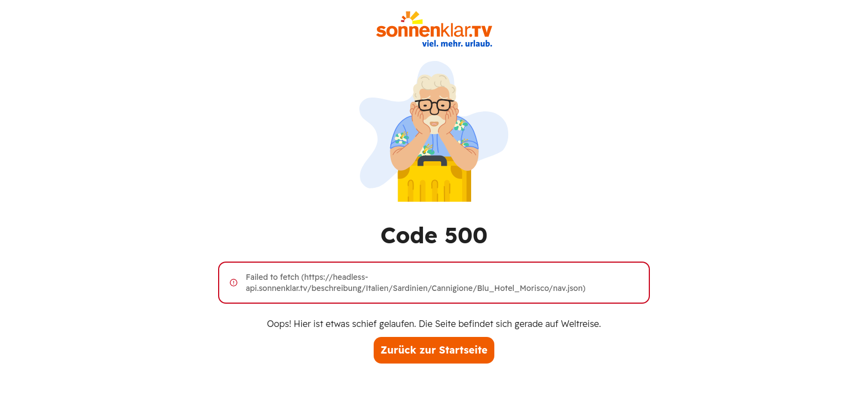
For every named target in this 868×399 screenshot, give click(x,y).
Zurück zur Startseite (434, 350)
